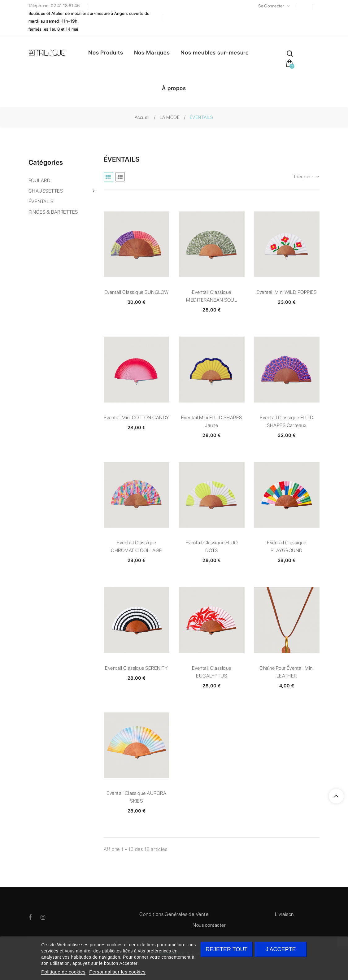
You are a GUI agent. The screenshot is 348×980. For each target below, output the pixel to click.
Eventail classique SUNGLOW (136, 292)
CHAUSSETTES (46, 191)
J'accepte (281, 949)
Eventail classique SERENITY (136, 668)
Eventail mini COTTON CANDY (136, 418)
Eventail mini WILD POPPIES (287, 292)
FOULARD (39, 180)
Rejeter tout (226, 949)
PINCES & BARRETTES (53, 212)
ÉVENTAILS (41, 201)
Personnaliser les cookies (117, 972)
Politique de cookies (63, 972)
